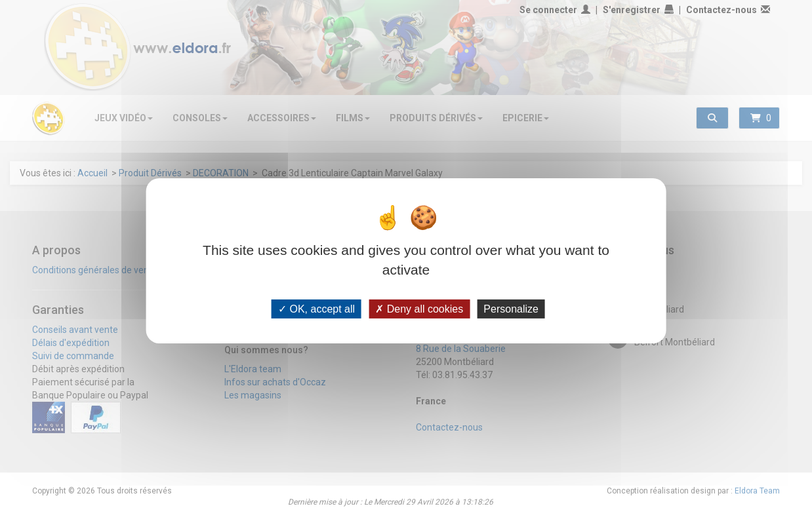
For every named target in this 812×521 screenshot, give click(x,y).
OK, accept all (316, 308)
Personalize (511, 308)
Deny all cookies (419, 308)
